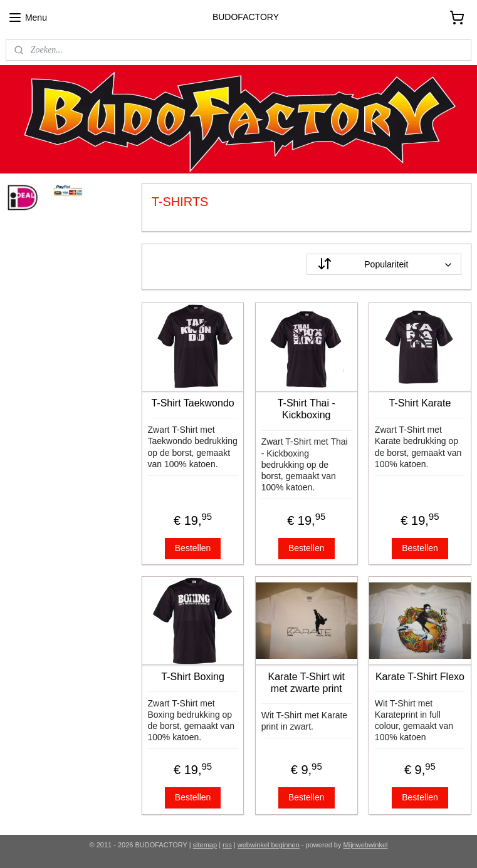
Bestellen (193, 548)
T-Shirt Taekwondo (193, 403)
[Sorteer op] (384, 264)
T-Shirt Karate (420, 403)
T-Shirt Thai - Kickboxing (307, 409)
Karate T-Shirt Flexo (420, 677)
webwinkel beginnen (269, 845)
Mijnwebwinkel (366, 845)
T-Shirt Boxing (193, 677)
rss (227, 845)
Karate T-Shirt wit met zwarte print (307, 683)
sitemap (205, 845)
